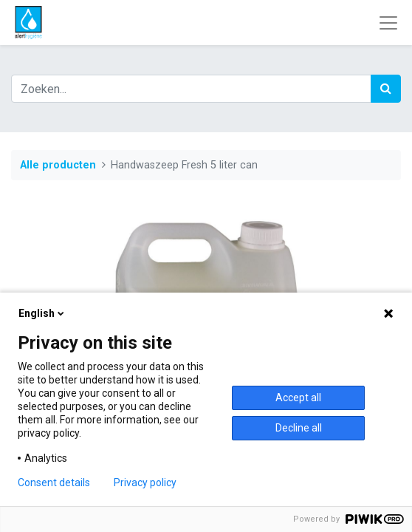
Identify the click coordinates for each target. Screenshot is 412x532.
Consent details (54, 482)
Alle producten (58, 165)
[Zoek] (386, 89)
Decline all (299, 428)
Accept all (298, 398)
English (42, 313)
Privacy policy (145, 482)
